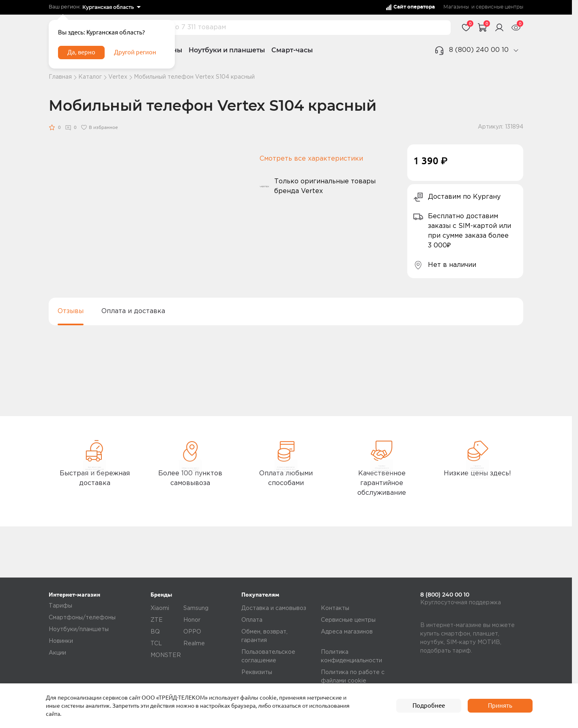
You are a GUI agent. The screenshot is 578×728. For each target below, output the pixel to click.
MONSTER (166, 655)
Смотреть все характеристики (311, 159)
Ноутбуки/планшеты (79, 629)
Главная (60, 77)
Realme (194, 644)
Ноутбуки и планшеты (227, 50)
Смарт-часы (292, 50)
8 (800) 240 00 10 (479, 50)
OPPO (192, 632)
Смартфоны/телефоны (82, 618)
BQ (155, 632)
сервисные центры (500, 7)
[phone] (516, 50)
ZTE (157, 620)
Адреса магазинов (347, 632)
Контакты (335, 608)
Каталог (90, 77)
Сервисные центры (348, 620)
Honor (192, 620)
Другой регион (142, 56)
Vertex (118, 77)
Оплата (252, 620)
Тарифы (60, 606)
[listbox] (111, 7)
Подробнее (429, 706)
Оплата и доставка (133, 311)
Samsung (196, 608)
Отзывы (71, 311)
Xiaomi (160, 608)
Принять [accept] (500, 706)
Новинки (61, 641)
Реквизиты (257, 672)
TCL (156, 644)
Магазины (456, 7)
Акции (57, 653)
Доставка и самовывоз (274, 608)
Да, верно (84, 56)
